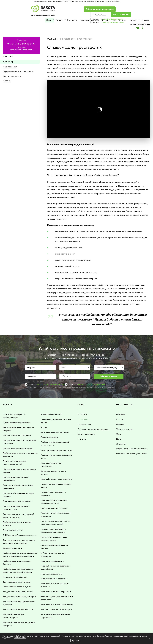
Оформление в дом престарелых (19, 63)
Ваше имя (31, 368)
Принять (76, 641)
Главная (52, 30)
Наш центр (8, 53)
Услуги (59, 20)
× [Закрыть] (150, 639)
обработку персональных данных (105, 17)
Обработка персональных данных (133, 440)
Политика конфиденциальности (132, 445)
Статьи (122, 20)
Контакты (72, 20)
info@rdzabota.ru (84, 630)
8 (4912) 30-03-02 (139, 8)
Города (132, 20)
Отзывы (144, 20)
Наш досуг (8, 48)
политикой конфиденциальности (104, 14)
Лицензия (121, 435)
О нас (49, 20)
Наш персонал (10, 58)
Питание (7, 72)
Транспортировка (89, 20)
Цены (113, 20)
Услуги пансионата (12, 68)
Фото (104, 20)
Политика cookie (20, 638)
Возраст (31, 359)
